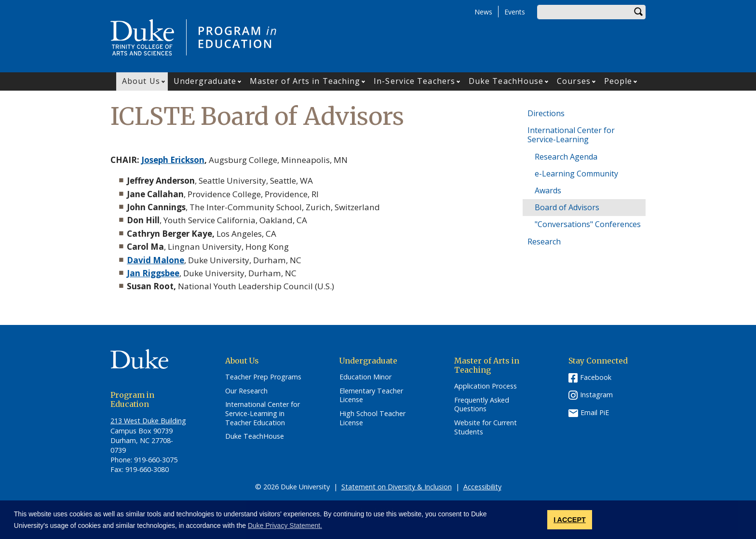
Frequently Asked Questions (482, 405)
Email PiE (595, 412)
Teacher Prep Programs (263, 377)
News (483, 12)
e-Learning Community (576, 174)
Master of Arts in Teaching (305, 81)
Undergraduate (205, 81)
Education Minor (365, 377)
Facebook (596, 377)
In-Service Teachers (414, 81)
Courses (574, 81)
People (618, 81)
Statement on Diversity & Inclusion (397, 487)
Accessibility (482, 487)
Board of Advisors (567, 207)
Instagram (596, 395)
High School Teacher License (372, 418)
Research (544, 242)
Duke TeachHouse (506, 81)
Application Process (486, 386)
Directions (546, 113)
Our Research (246, 391)
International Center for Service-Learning (571, 135)
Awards (548, 190)
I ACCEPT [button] (570, 520)
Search (638, 12)
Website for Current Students (486, 427)
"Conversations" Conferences (588, 224)
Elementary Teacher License (371, 396)
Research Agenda (566, 157)
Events (515, 12)
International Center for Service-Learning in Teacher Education (263, 413)
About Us (141, 81)
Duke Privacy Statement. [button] (285, 526)
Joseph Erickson (173, 160)
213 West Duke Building (148, 421)
